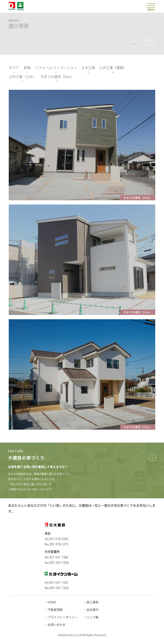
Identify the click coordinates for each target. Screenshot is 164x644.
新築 (27, 68)
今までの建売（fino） (57, 77)
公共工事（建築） (113, 68)
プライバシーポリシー (63, 617)
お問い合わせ (57, 625)
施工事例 (92, 602)
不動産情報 (55, 610)
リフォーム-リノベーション (56, 68)
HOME (52, 602)
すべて (14, 68)
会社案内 (92, 610)
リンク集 (92, 617)
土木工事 (88, 68)
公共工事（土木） (22, 77)
